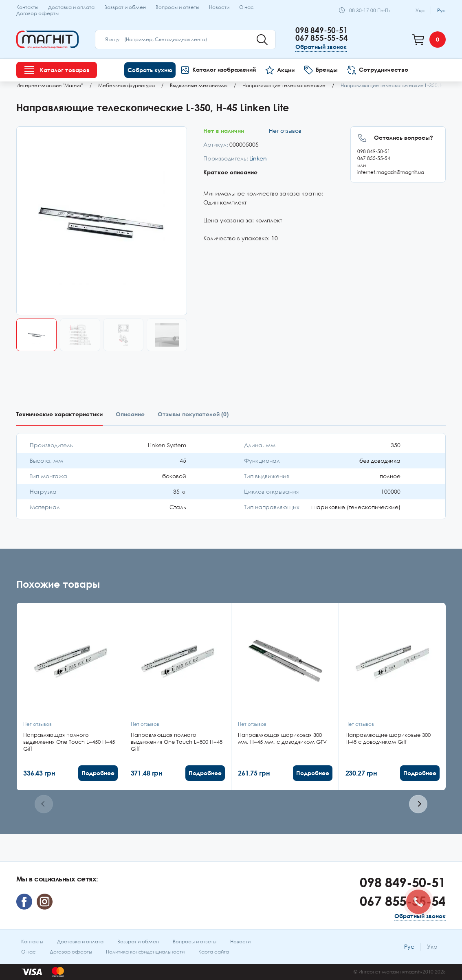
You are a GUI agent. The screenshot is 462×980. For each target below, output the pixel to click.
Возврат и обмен (125, 7)
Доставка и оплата (71, 7)
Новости (219, 7)
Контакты (27, 7)
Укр (420, 10)
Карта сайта (214, 952)
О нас (246, 7)
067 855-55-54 (322, 38)
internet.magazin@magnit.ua (391, 172)
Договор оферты (37, 13)
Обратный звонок (321, 47)
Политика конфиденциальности (145, 952)
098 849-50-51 (322, 30)
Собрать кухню (150, 70)
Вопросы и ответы (177, 7)
